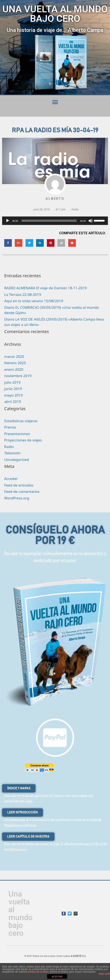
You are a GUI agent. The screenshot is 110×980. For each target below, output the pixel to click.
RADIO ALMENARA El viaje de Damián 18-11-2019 (45, 288)
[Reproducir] (8, 221)
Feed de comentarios (22, 491)
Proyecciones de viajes (23, 440)
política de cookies (38, 972)
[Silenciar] (91, 221)
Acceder (11, 479)
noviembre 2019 (18, 376)
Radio (75, 209)
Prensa (10, 427)
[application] (55, 221)
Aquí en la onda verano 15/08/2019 (34, 301)
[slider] (49, 221)
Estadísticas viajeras (21, 421)
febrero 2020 (15, 363)
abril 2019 (13, 402)
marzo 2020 (14, 356)
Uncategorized (17, 460)
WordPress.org (17, 498)
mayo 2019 (14, 395)
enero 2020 (14, 369)
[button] (55, 102)
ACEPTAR (57, 977)
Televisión (12, 453)
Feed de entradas (19, 485)
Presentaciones (17, 434)
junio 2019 (13, 389)
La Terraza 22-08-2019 (23, 294)
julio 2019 (12, 382)
